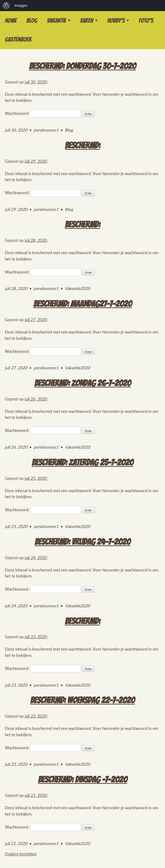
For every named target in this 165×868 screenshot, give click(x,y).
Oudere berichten (21, 854)
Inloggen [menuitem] (21, 6)
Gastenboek (18, 39)
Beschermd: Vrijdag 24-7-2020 (82, 542)
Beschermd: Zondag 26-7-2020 (83, 383)
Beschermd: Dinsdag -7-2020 (83, 780)
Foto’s (146, 21)
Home (11, 21)
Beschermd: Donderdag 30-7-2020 (82, 66)
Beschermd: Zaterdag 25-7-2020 (82, 463)
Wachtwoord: (43, 113)
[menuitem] (6, 6)
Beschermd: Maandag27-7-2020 (83, 304)
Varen (87, 21)
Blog (32, 21)
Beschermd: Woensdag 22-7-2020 (82, 700)
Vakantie (56, 21)
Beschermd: (82, 145)
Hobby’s (116, 21)
